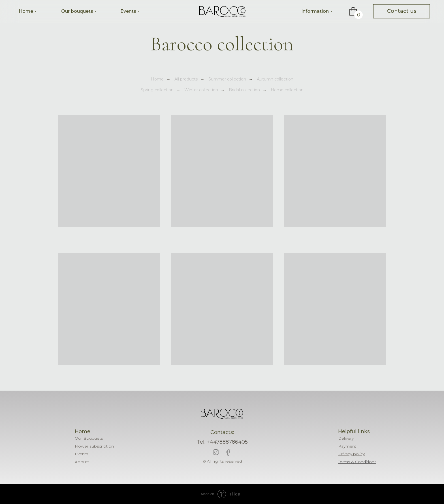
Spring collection (157, 90)
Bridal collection (244, 90)
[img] (222, 11)
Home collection (287, 90)
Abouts (82, 462)
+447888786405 (227, 442)
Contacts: (222, 432)
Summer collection (227, 79)
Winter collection (201, 90)
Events (81, 454)
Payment (347, 446)
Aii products (186, 79)
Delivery (346, 438)
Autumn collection (275, 79)
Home (157, 79)
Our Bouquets (89, 438)
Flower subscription (94, 446)
